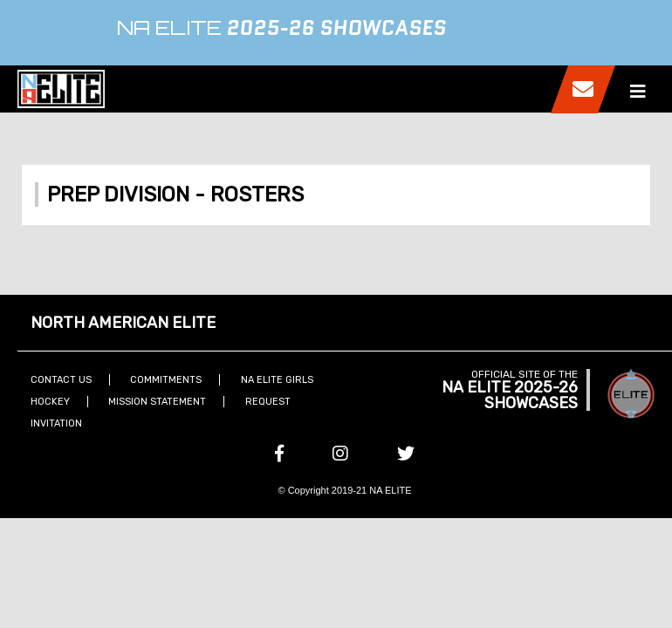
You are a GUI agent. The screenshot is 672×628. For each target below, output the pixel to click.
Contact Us (61, 380)
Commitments (166, 380)
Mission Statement (157, 402)
